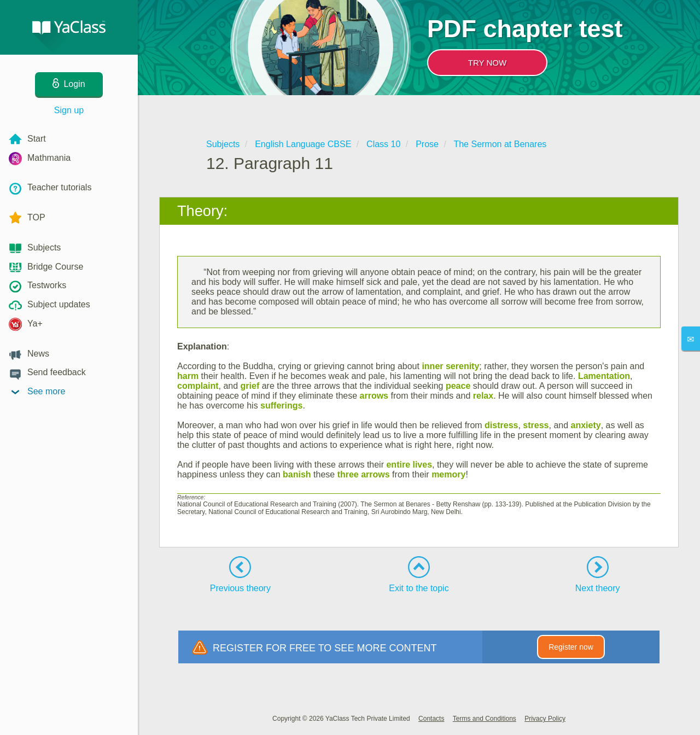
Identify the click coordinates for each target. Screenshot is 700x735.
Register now (571, 647)
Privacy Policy (545, 719)
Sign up (69, 110)
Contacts (431, 719)
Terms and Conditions (485, 719)
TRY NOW (487, 63)
